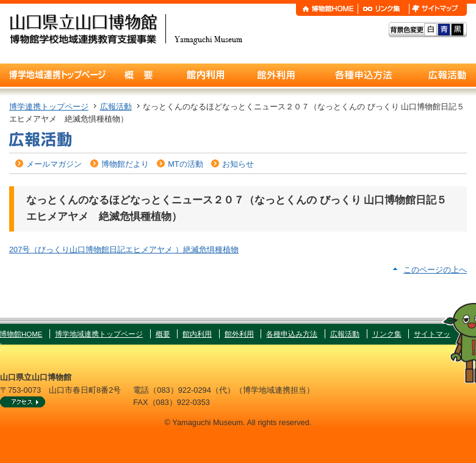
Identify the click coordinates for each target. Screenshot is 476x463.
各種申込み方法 (292, 334)
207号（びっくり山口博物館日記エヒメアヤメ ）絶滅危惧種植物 (124, 250)
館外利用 (239, 334)
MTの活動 (185, 164)
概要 (163, 334)
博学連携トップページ (49, 107)
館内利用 (197, 334)
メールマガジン (54, 164)
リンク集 (387, 334)
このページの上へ (435, 270)
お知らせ (238, 164)
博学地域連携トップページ (99, 334)
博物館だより (125, 164)
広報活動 (116, 107)
